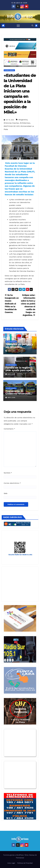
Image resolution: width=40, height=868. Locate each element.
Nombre (8, 473)
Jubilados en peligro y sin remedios (19, 346)
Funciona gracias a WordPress (14, 855)
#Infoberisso (25, 123)
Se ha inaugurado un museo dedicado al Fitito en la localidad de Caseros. (12, 304)
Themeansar (20, 858)
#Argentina (23, 120)
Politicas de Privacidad (25, 863)
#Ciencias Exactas (11, 123)
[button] (32, 26)
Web (6, 493)
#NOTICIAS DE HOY (12, 126)
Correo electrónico (12, 483)
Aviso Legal (11, 863)
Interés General (9, 70)
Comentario (9, 429)
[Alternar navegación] (18, 26)
